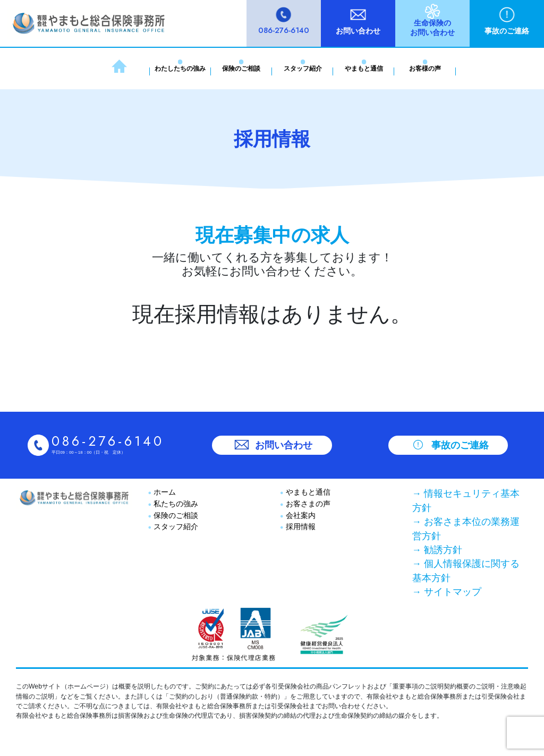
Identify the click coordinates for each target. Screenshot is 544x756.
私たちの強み (175, 504)
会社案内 (300, 515)
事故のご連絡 (507, 31)
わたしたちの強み (180, 69)
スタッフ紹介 (303, 69)
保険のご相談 (241, 69)
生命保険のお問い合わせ (432, 28)
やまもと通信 (364, 69)
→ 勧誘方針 (437, 550)
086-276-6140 (284, 30)
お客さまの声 (307, 504)
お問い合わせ (358, 31)
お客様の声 (425, 69)
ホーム (164, 492)
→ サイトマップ (447, 592)
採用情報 (300, 526)
